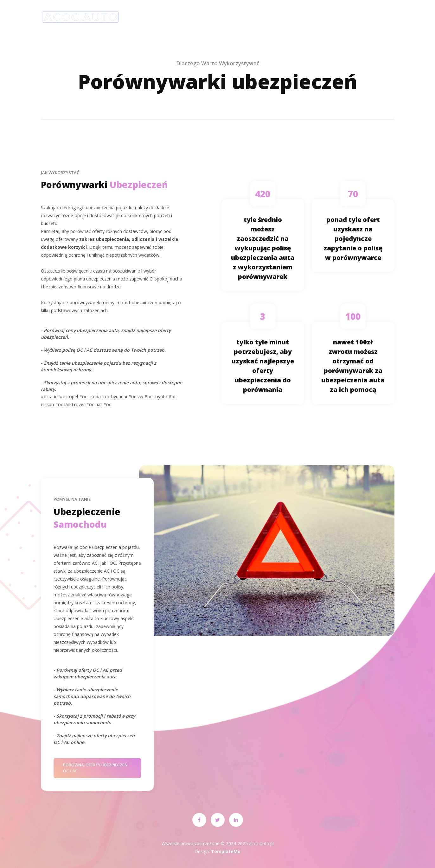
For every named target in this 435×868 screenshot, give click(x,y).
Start (175, 17)
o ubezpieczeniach (284, 17)
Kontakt (385, 17)
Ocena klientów (339, 17)
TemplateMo (226, 851)
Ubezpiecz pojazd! (221, 17)
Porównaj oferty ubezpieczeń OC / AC (95, 768)
